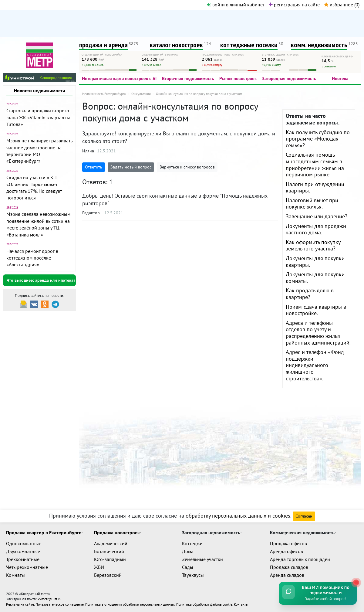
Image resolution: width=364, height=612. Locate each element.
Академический (111, 543)
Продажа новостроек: (118, 532)
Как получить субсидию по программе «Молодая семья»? (318, 139)
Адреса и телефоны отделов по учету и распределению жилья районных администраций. (318, 333)
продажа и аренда (103, 45)
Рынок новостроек (238, 78)
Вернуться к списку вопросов (187, 167)
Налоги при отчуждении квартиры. (315, 187)
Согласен (304, 516)
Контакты (241, 603)
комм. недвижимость (319, 45)
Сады (188, 567)
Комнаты (15, 575)
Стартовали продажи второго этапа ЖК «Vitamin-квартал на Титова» (38, 117)
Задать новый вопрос (131, 167)
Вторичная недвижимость (188, 78)
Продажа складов (289, 567)
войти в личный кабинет (236, 5)
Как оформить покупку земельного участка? (313, 245)
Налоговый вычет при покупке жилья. (312, 204)
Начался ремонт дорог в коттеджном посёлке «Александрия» (32, 258)
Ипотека (340, 78)
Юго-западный (110, 559)
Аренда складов (287, 575)
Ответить (94, 167)
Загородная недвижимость (289, 78)
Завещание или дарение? (317, 216)
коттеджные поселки (249, 45)
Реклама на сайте (20, 603)
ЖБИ (99, 567)
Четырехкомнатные (27, 567)
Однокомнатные (24, 543)
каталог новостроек (176, 45)
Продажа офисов (288, 543)
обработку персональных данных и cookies (238, 516)
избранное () (342, 5)
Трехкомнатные (23, 559)
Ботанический (109, 551)
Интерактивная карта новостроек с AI (119, 78)
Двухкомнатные (23, 551)
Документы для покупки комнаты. (315, 278)
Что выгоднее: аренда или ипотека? (41, 280)
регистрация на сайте (294, 5)
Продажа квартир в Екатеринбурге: (44, 532)
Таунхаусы (193, 575)
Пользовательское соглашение (60, 603)
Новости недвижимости (40, 90)
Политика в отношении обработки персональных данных (130, 603)
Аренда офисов (286, 551)
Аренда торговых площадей (300, 559)
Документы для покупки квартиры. (315, 262)
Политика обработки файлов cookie (204, 603)
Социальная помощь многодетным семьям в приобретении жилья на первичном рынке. (315, 165)
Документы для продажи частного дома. (316, 229)
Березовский (108, 575)
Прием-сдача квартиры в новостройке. (316, 310)
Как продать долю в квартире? (310, 294)
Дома (188, 551)
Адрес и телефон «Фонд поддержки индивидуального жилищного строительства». (315, 365)
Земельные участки (202, 559)
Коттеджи (192, 543)
